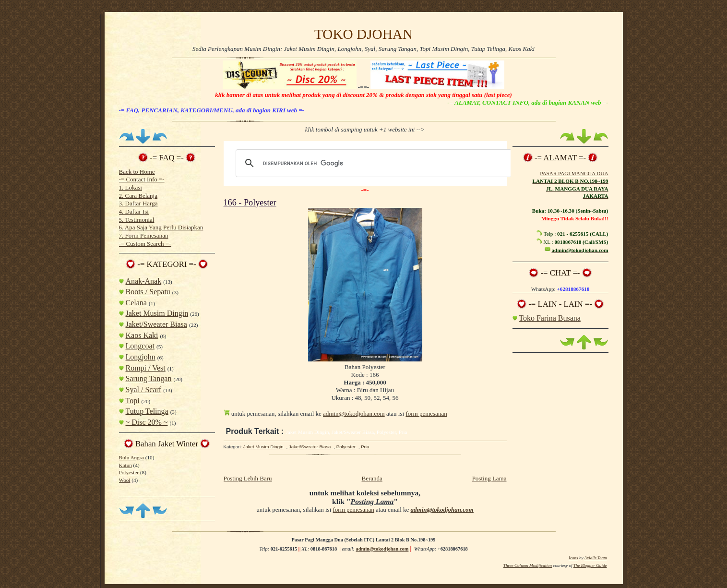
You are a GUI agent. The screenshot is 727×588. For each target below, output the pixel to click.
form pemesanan (426, 414)
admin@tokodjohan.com (354, 414)
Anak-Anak (144, 281)
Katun (125, 465)
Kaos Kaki (142, 335)
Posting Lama (489, 478)
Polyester (129, 472)
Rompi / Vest (146, 368)
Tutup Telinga (147, 411)
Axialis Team (596, 558)
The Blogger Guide (590, 565)
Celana (136, 303)
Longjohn (141, 357)
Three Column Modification (528, 565)
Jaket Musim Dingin (157, 313)
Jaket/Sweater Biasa (156, 324)
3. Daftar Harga (138, 203)
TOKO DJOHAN (363, 34)
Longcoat (140, 346)
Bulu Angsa (131, 457)
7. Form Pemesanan (144, 235)
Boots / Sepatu (148, 292)
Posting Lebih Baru (248, 478)
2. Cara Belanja (138, 196)
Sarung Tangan (149, 378)
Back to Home (137, 172)
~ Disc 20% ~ (147, 422)
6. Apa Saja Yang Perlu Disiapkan (161, 227)
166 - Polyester (250, 203)
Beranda (372, 478)
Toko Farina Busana (550, 318)
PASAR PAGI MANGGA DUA (574, 173)
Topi (133, 401)
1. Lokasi (131, 187)
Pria (365, 447)
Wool (125, 480)
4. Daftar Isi (134, 211)
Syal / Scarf (144, 390)
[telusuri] (372, 163)
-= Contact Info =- (142, 179)
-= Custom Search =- (145, 244)
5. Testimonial (137, 220)
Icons (573, 558)
